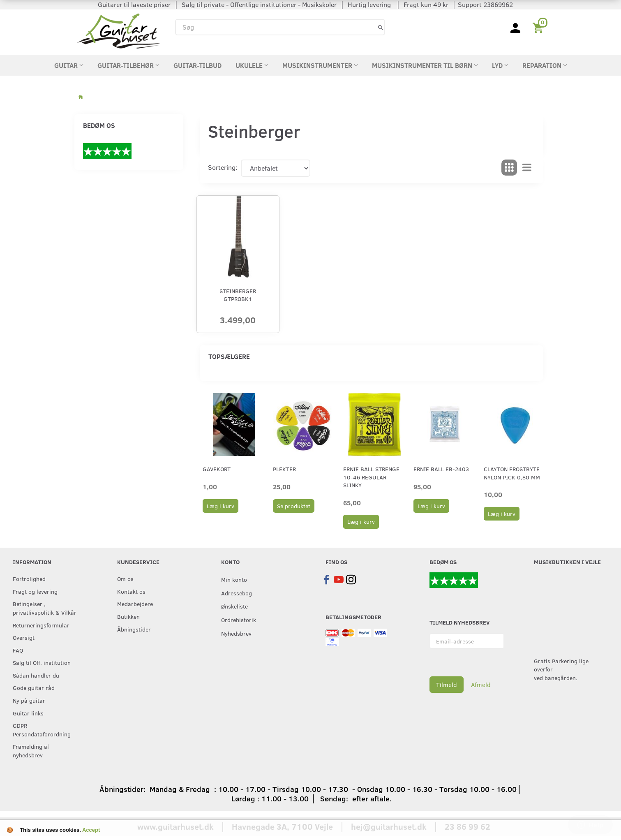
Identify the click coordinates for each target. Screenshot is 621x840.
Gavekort (217, 469)
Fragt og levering (35, 591)
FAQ (18, 650)
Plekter (284, 469)
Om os (125, 579)
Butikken (128, 616)
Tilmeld (447, 685)
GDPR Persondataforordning (42, 730)
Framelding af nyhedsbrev (31, 751)
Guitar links (28, 713)
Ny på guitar (29, 700)
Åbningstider (134, 629)
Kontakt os (131, 591)
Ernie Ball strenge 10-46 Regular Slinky (371, 477)
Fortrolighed (29, 579)
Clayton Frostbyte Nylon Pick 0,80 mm (512, 473)
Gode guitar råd (34, 687)
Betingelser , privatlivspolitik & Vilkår (45, 608)
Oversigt (24, 637)
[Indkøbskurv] (539, 27)
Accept (91, 830)
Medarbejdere (135, 604)
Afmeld (481, 685)
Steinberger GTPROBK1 (238, 295)
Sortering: (223, 167)
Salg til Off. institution (42, 662)
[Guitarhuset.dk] (119, 30)
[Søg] (381, 27)
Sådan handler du (36, 675)
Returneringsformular (41, 625)
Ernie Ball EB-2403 (441, 469)
